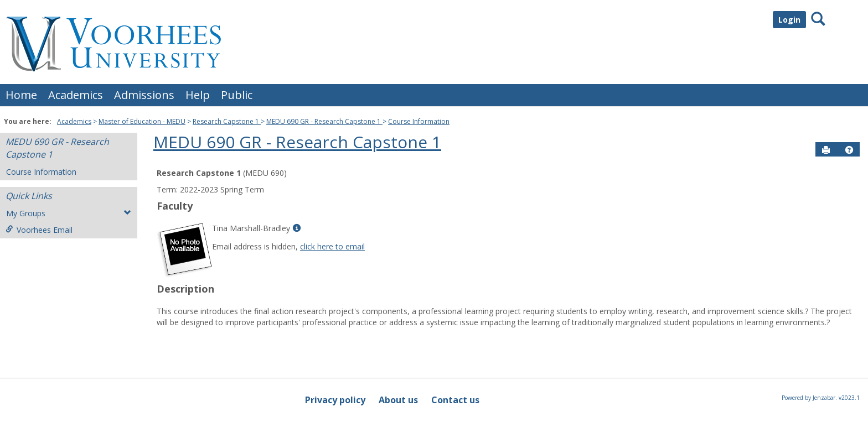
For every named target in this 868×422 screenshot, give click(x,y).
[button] (849, 150)
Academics (76, 95)
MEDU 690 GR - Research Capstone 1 (324, 121)
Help (198, 95)
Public (237, 95)
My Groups (69, 213)
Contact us (455, 400)
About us (398, 400)
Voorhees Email (39, 230)
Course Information (419, 121)
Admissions (144, 95)
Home (21, 95)
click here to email (332, 246)
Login (789, 20)
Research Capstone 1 (227, 121)
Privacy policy (335, 400)
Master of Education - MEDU (142, 121)
